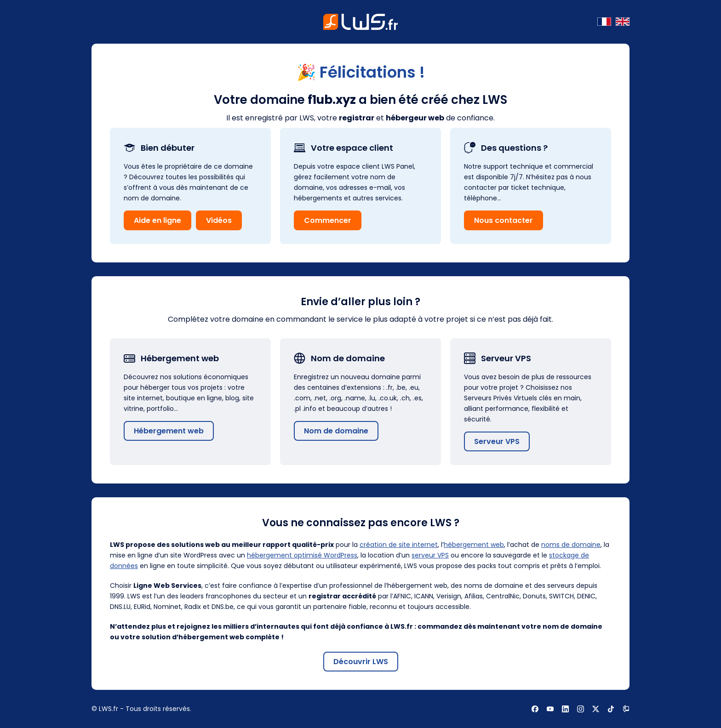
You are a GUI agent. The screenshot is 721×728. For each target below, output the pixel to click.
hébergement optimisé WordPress (302, 555)
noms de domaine (571, 545)
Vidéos (219, 220)
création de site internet (399, 545)
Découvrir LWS (361, 662)
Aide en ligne (157, 220)
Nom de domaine (336, 431)
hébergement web (474, 545)
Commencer (328, 220)
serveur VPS (430, 555)
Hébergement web (169, 431)
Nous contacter (504, 220)
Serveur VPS (497, 441)
